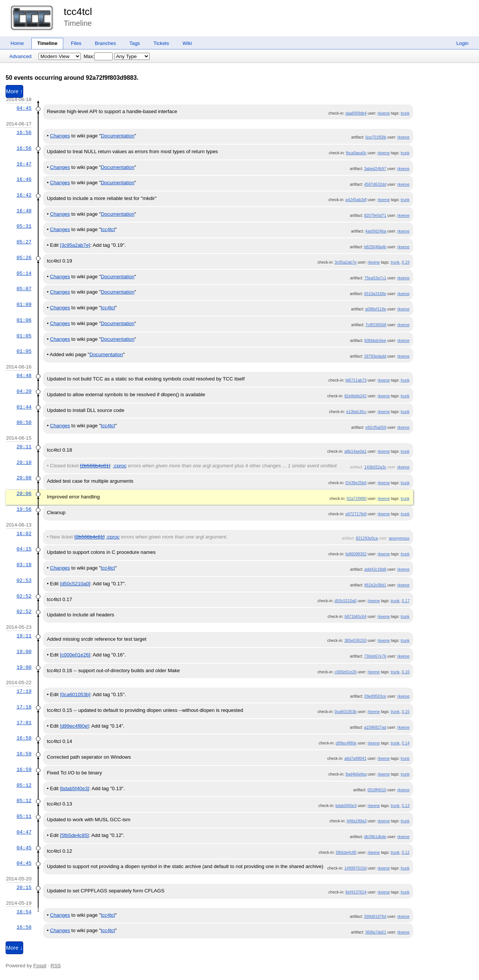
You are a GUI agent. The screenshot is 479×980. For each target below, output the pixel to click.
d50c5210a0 (346, 601)
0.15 (406, 712)
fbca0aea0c (356, 153)
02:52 (24, 596)
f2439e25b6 (356, 483)
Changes (60, 136)
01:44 (24, 407)
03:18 (24, 565)
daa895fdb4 (356, 113)
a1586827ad (375, 727)
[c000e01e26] (75, 655)
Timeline (48, 43)
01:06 (24, 320)
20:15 (24, 888)
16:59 (24, 738)
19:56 (24, 509)
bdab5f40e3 (346, 805)
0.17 (406, 601)
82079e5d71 (375, 215)
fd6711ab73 (356, 380)
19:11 (24, 636)
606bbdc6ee (375, 340)
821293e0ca (367, 538)
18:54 (24, 912)
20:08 (24, 478)
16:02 (24, 534)
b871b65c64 (356, 616)
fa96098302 (356, 554)
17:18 (24, 707)
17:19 (24, 691)
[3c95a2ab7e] (75, 245)
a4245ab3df (356, 200)
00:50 (24, 422)
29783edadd (375, 356)
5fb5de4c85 (346, 852)
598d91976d (375, 916)
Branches (106, 43)
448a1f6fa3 (356, 821)
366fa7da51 (376, 932)
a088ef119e (376, 309)
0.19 (406, 262)
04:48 (24, 376)
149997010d (355, 868)
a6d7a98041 (355, 758)
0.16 (406, 672)
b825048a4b (375, 247)
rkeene (384, 113)
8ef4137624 (356, 892)
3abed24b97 (375, 169)
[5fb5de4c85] (74, 835)
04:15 (24, 549)
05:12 (24, 785)
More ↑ (14, 91)
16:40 (24, 211)
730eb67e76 (375, 656)
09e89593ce (375, 696)
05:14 (24, 273)
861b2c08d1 (375, 585)
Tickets (161, 43)
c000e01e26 (346, 672)
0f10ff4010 (377, 790)
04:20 (24, 391)
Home (17, 43)
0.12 (406, 852)
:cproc (120, 466)
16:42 (24, 195)
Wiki (187, 43)
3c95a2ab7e (346, 262)
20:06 (24, 494)
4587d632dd (375, 184)
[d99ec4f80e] (74, 726)
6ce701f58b (376, 137)
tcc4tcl (78, 12)
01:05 (24, 336)
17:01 (24, 723)
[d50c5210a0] (75, 584)
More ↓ (14, 948)
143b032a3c (375, 467)
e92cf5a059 (376, 427)
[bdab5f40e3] (74, 788)
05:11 (24, 816)
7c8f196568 (376, 325)
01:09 (24, 304)
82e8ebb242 (355, 396)
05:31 (24, 226)
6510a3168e (375, 294)
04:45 (24, 108)
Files (76, 43)
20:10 (24, 462)
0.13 (406, 805)
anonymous (399, 538)
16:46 (24, 179)
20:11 (24, 447)
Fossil (40, 966)
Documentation (118, 136)
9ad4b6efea (356, 774)
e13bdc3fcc (356, 412)
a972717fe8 (356, 514)
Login (462, 43)
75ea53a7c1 (375, 278)
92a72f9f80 (356, 498)
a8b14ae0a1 (355, 451)
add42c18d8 (375, 569)
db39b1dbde (375, 837)
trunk (405, 113)
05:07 (24, 289)
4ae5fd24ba (376, 231)
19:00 (24, 652)
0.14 (406, 743)
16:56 (24, 133)
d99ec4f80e (346, 743)
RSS (56, 966)
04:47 (24, 832)
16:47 (24, 164)
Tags (135, 43)
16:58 (24, 927)
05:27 (24, 242)
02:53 (24, 580)
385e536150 (355, 640)
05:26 (24, 258)
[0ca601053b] (75, 694)
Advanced (20, 56)
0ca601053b (346, 712)
